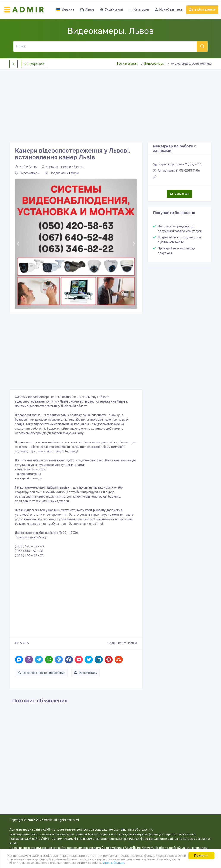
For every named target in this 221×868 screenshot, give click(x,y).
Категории (139, 10)
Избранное (34, 64)
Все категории (127, 64)
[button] (18, 244)
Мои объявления (169, 10)
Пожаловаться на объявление (42, 673)
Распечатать (86, 673)
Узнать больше (123, 863)
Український (112, 10)
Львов (87, 10)
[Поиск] (105, 46)
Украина (65, 10)
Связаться (179, 194)
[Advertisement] (110, 102)
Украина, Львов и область (63, 167)
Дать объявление (202, 10)
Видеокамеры (154, 64)
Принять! (201, 855)
